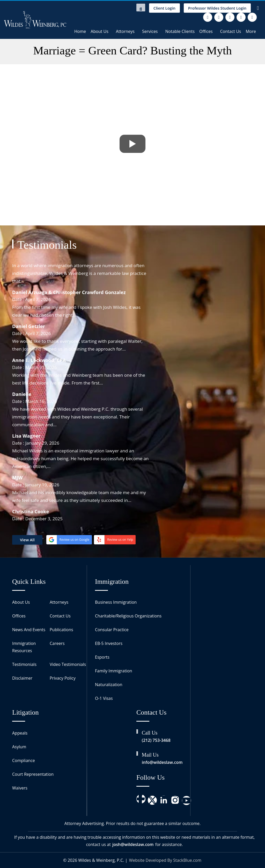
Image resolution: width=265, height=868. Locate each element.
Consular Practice (112, 630)
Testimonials (24, 664)
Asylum (19, 747)
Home (80, 31)
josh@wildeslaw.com (133, 844)
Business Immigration (116, 602)
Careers (57, 643)
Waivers (20, 788)
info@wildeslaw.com (162, 762)
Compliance (24, 760)
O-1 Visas (104, 698)
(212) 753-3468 (156, 740)
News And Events (29, 630)
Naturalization (109, 685)
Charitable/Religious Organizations (128, 616)
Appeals (20, 733)
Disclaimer (22, 678)
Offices (206, 31)
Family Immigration (114, 671)
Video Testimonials (68, 664)
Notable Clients (180, 31)
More (251, 31)
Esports (102, 657)
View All (27, 540)
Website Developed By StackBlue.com (165, 860)
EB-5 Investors (109, 643)
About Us (100, 31)
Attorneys (125, 31)
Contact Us (231, 31)
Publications (61, 630)
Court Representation (33, 774)
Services (150, 31)
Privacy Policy (63, 678)
